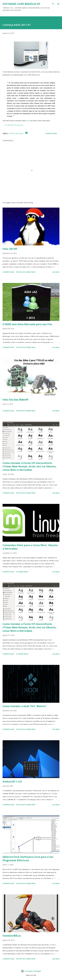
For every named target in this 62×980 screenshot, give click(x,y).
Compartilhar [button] (51, 133)
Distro (11, 133)
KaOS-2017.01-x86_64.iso (15, 125)
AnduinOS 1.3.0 (12, 781)
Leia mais (56, 272)
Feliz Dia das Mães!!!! (15, 400)
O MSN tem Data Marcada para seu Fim (27, 324)
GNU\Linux (19, 133)
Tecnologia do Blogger (31, 971)
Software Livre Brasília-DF (21, 4)
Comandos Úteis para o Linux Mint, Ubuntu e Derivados (30, 547)
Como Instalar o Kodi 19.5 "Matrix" (25, 706)
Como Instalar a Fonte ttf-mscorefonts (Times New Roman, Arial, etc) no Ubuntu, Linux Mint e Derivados (30, 466)
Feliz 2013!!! (10, 249)
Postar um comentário (26, 272)
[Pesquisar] (53, 4)
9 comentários (22, 572)
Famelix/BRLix (12, 936)
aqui (28, 121)
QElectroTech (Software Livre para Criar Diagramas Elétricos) (28, 859)
